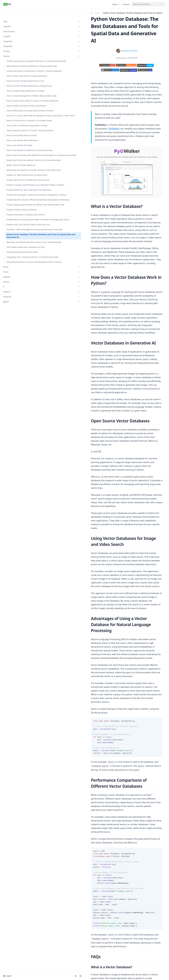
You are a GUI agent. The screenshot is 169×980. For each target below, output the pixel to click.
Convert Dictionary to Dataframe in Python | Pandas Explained (16, 76)
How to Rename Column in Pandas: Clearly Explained (17, 192)
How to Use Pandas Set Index (17, 217)
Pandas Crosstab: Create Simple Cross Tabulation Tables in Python (17, 294)
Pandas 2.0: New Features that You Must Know (18, 277)
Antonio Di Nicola (104, 36)
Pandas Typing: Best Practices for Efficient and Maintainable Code (18, 334)
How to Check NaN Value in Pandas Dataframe (17, 86)
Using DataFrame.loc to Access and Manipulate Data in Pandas (17, 444)
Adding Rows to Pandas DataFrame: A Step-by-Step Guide (17, 66)
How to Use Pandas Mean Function (18, 201)
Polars (17, 457)
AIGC (17, 13)
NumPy (17, 43)
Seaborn (17, 477)
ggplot (17, 487)
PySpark (17, 462)
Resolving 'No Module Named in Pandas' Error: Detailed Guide (17, 408)
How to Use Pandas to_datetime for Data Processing (16, 226)
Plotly (17, 452)
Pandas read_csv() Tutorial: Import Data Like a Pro (18, 373)
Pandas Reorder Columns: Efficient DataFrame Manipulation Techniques (18, 323)
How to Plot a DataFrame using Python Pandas (17, 183)
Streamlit (17, 482)
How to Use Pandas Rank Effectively (17, 209)
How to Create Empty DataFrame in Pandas (16, 112)
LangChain (17, 33)
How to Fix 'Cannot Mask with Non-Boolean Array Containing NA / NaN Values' (17, 162)
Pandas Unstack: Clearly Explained (17, 343)
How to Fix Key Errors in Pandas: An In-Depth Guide (17, 174)
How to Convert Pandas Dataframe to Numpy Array (17, 103)
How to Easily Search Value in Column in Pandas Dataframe (16, 131)
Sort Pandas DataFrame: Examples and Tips (17, 417)
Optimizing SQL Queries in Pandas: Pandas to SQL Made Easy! (18, 268)
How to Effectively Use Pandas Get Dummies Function (16, 150)
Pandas (17, 48)
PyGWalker (129, 91)
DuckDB (17, 28)
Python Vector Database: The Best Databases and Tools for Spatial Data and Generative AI (18, 396)
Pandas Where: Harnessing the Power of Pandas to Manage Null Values (17, 361)
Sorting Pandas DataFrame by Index (15, 425)
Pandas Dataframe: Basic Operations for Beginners (18, 304)
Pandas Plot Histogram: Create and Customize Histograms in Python (17, 313)
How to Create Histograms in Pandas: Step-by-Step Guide (18, 121)
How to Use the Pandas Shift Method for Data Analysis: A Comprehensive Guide (17, 238)
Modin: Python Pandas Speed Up (16, 259)
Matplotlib (17, 38)
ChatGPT (17, 18)
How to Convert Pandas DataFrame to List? (17, 93)
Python (17, 467)
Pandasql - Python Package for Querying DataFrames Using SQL (17, 384)
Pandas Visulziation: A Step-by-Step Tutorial (16, 351)
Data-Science (17, 23)
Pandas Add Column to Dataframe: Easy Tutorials (18, 285)
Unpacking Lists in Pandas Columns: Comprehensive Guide (18, 434)
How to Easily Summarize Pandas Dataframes (18, 141)
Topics (116, 4)
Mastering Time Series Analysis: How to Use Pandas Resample (16, 250)
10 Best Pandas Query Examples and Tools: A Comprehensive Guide (16, 55)
